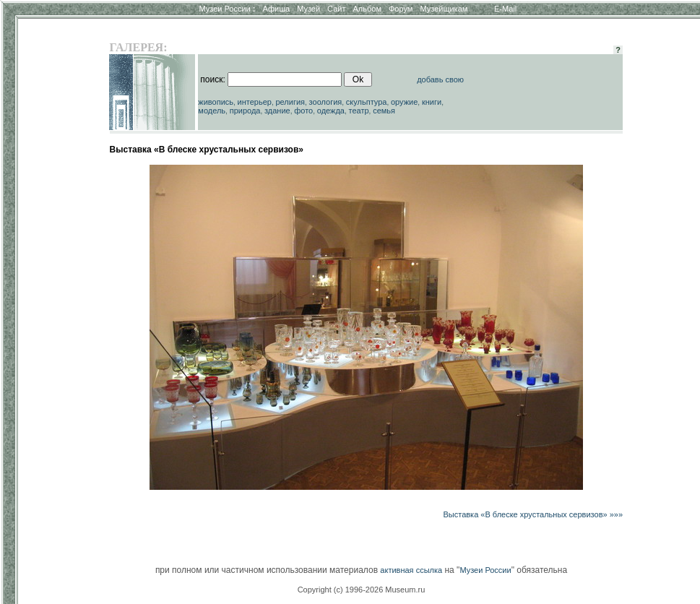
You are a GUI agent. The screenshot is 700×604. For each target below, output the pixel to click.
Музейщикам (444, 9)
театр (359, 111)
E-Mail (505, 9)
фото (303, 111)
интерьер (255, 102)
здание (277, 111)
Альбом (367, 9)
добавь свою (440, 79)
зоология (326, 102)
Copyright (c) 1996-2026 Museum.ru (362, 590)
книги (432, 102)
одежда (331, 111)
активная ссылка (411, 570)
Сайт (336, 9)
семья (384, 111)
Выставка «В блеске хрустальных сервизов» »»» (533, 514)
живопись (216, 102)
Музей (308, 9)
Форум (401, 9)
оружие (404, 102)
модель (212, 111)
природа (245, 111)
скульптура (367, 102)
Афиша (277, 9)
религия (291, 102)
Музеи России (227, 9)
